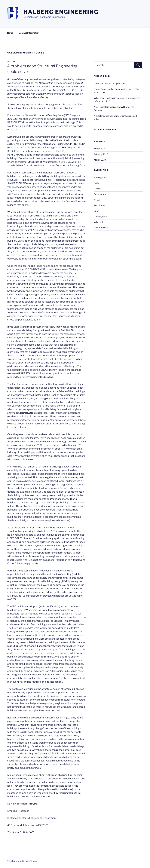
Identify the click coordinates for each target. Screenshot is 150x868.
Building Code (101, 177)
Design (97, 189)
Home (10, 33)
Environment (100, 194)
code (96, 183)
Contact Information (29, 33)
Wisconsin (99, 222)
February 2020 (101, 154)
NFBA (97, 200)
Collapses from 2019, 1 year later (110, 83)
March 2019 (100, 160)
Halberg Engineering (61, 12)
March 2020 (100, 149)
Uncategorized (101, 216)
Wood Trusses (101, 228)
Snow (97, 211)
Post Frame (99, 205)
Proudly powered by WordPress (22, 861)
